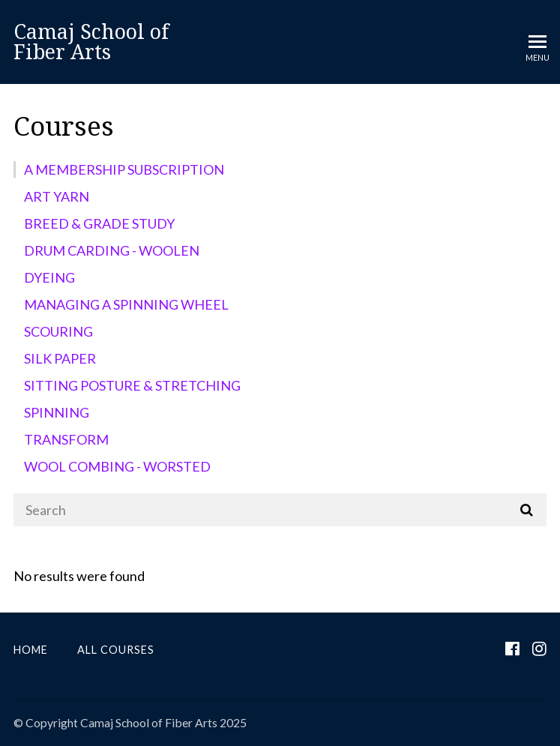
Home (31, 650)
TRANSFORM (66, 439)
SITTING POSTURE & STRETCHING (132, 385)
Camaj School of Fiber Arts (91, 42)
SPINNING (57, 412)
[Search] (280, 510)
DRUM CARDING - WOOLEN (112, 250)
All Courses (116, 650)
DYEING (49, 277)
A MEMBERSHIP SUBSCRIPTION (124, 169)
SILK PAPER (60, 358)
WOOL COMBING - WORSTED (117, 466)
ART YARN (57, 196)
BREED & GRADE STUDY (99, 223)
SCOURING (58, 331)
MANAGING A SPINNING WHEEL (126, 304)
